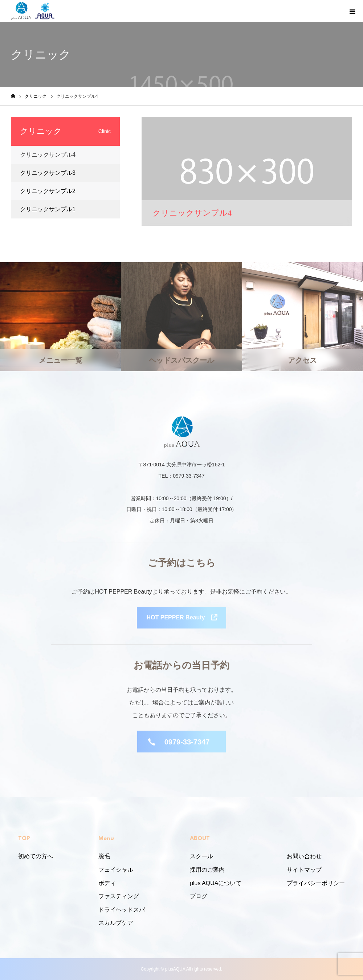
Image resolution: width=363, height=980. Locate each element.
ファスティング (119, 896)
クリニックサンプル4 (48, 155)
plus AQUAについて (216, 883)
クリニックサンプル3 (48, 173)
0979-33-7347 (187, 742)
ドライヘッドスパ (122, 910)
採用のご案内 (207, 870)
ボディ (107, 883)
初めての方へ (36, 856)
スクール (201, 856)
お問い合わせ (304, 856)
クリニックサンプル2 (48, 191)
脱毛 (104, 856)
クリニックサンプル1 (48, 209)
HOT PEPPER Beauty (176, 617)
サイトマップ (304, 870)
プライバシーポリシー (316, 883)
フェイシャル (116, 870)
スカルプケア (116, 923)
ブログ (199, 896)
